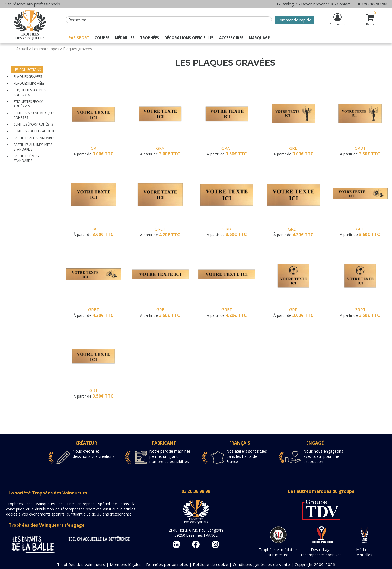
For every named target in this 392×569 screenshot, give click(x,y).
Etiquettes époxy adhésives (28, 104)
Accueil (22, 49)
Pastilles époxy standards (26, 158)
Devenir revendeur (317, 4)
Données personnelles (167, 564)
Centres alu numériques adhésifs (34, 115)
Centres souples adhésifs (35, 131)
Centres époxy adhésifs (33, 124)
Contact (343, 4)
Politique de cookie (211, 564)
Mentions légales (126, 564)
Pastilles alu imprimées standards (33, 147)
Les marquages (46, 49)
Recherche (77, 20)
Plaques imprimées (29, 83)
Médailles (125, 38)
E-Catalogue (287, 4)
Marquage (259, 38)
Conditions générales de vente (261, 564)
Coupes (102, 38)
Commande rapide (294, 20)
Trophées (149, 38)
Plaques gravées (28, 77)
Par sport (79, 38)
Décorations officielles (189, 38)
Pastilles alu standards (34, 138)
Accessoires (231, 38)
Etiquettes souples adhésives (30, 92)
